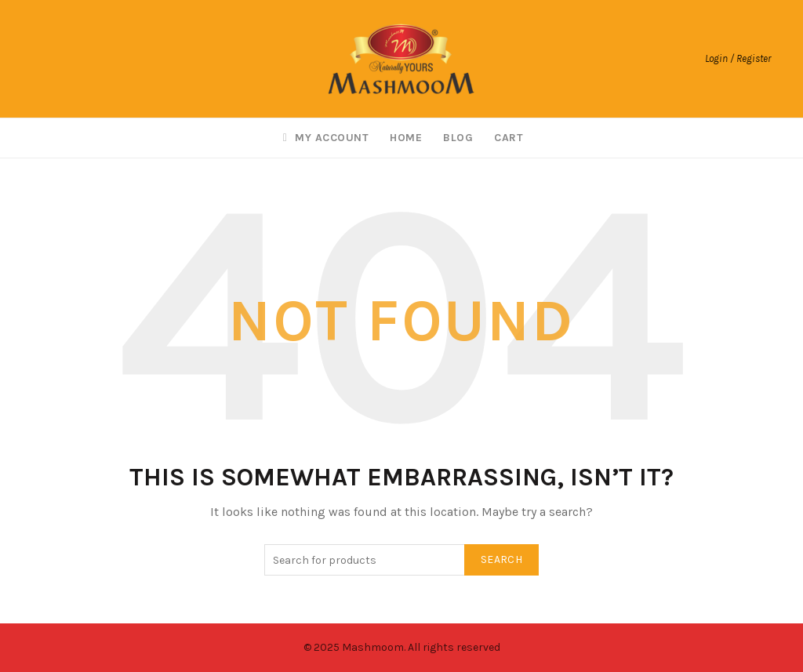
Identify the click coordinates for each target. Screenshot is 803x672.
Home (406, 138)
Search (501, 559)
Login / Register (738, 58)
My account (324, 138)
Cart (509, 138)
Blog (458, 138)
